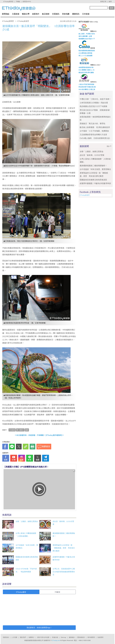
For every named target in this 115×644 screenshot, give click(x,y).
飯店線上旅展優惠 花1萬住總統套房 (95, 127)
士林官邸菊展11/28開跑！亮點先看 (94, 103)
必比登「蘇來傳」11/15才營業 (92, 155)
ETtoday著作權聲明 (54, 435)
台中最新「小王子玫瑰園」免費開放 (94, 131)
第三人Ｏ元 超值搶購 (85, 56)
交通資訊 (56, 14)
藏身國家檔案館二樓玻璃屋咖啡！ (93, 166)
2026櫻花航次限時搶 (85, 53)
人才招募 (14, 637)
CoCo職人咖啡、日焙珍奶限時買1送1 (95, 138)
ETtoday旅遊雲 (85, 195)
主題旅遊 (16, 14)
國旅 (27, 430)
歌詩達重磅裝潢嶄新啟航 (87, 51)
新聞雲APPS (27, 2)
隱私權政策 (81, 637)
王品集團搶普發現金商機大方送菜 (93, 135)
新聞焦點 (6, 14)
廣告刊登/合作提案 (43, 637)
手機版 (18, 2)
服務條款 (72, 637)
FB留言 (57, 592)
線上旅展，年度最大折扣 (87, 34)
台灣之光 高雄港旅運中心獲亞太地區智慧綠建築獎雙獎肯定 (64, 572)
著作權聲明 (91, 637)
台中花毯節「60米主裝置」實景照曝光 (95, 169)
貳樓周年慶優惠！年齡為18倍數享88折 (95, 183)
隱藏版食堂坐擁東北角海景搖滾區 (93, 180)
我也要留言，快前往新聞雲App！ (39, 628)
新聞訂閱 (103, 2)
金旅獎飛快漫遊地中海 (86, 67)
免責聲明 (100, 637)
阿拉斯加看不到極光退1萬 (87, 87)
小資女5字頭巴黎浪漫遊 (86, 84)
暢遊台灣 (26, 14)
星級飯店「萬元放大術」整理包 (92, 124)
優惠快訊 (76, 14)
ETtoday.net (56, 640)
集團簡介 (32, 637)
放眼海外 (36, 14)
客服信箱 (55, 637)
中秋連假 (12, 430)
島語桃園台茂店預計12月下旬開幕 (93, 106)
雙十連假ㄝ (20, 430)
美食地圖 (66, 14)
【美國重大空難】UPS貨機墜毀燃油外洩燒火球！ (26, 467)
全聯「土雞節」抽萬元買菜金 (27, 521)
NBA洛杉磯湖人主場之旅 (87, 89)
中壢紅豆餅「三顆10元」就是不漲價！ (95, 99)
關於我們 (23, 637)
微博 (110, 2)
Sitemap (63, 637)
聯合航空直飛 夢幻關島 (86, 73)
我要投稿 (6, 637)
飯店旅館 (46, 14)
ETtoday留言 (21, 592)
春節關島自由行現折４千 (87, 39)
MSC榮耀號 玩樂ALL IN (86, 70)
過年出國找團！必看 (85, 36)
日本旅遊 (86, 14)
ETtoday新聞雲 (8, 2)
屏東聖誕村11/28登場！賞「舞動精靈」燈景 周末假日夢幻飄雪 (64, 548)
